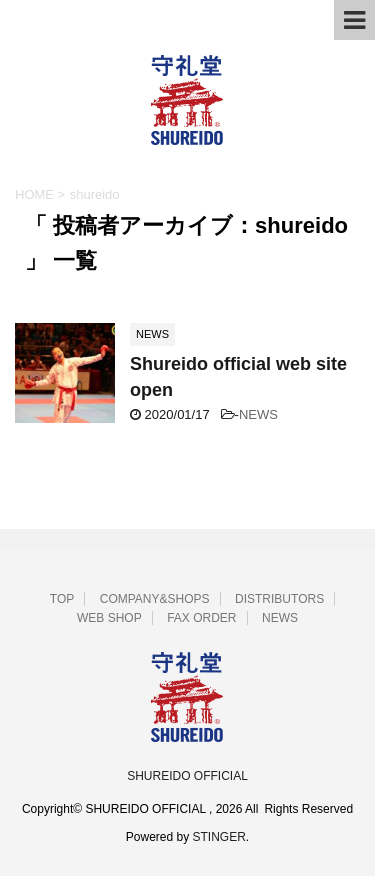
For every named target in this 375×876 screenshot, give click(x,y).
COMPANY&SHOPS (155, 599)
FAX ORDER (201, 618)
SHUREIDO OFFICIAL (187, 776)
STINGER (219, 837)
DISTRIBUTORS (279, 599)
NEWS (258, 414)
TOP (62, 599)
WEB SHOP (109, 618)
